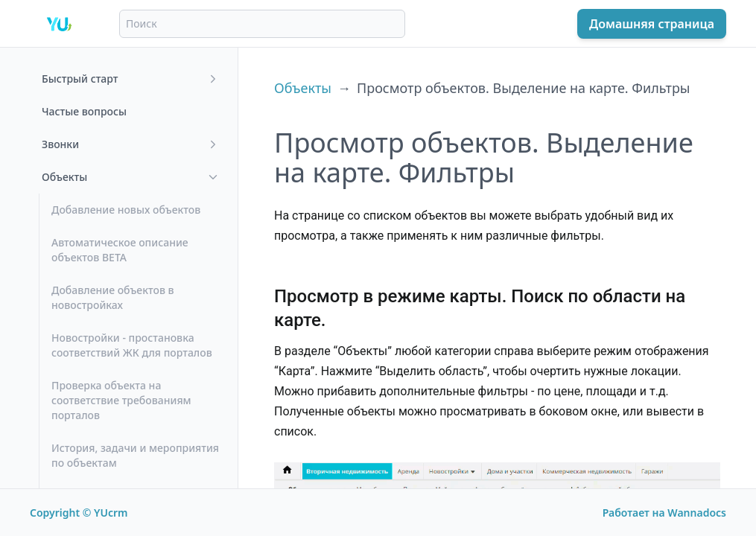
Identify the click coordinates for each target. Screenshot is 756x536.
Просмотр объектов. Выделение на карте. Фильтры (524, 88)
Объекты (303, 88)
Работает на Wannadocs (664, 513)
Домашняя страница (652, 24)
